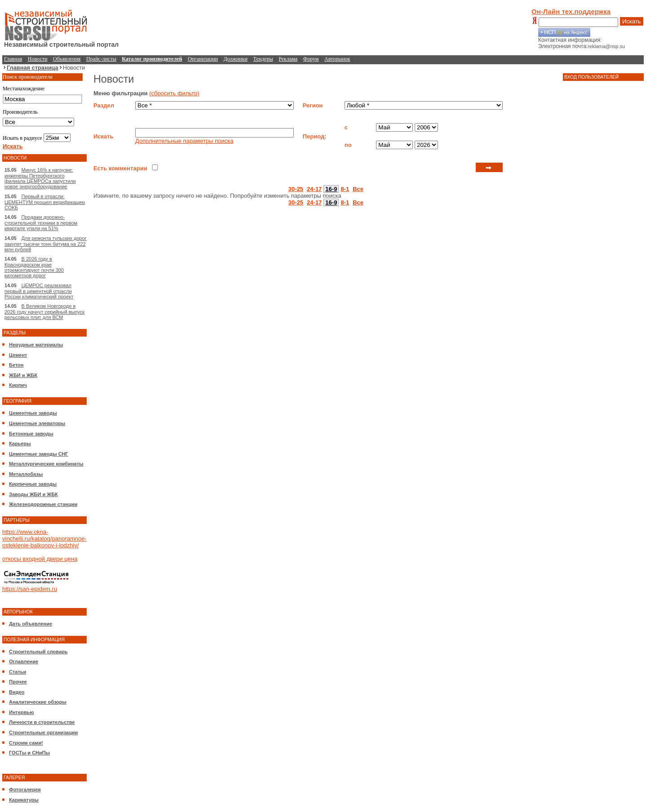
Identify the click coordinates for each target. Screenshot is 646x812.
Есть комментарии (120, 168)
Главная (13, 59)
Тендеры (263, 59)
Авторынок (337, 59)
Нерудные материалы (36, 345)
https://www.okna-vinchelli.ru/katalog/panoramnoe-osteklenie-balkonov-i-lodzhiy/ (44, 539)
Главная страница (33, 68)
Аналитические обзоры (38, 702)
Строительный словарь (38, 652)
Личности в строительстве (42, 722)
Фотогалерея (25, 790)
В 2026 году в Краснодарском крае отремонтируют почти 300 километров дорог (34, 267)
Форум (311, 59)
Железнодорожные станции (43, 504)
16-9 (331, 189)
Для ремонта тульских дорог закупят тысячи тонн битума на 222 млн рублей (46, 244)
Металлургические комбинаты (46, 464)
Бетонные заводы (31, 434)
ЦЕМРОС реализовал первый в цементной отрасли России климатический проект (39, 291)
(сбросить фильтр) (174, 93)
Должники (236, 59)
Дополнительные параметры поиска (184, 141)
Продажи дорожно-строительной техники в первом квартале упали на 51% (41, 223)
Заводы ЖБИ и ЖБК (33, 494)
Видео (17, 692)
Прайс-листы (101, 59)
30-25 (296, 189)
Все (358, 189)
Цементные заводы (33, 413)
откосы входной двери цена (40, 559)
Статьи (18, 672)
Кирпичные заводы (33, 484)
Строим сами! (26, 743)
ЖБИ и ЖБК (23, 375)
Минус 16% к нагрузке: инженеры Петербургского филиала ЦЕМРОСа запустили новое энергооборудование (40, 178)
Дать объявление (31, 624)
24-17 (314, 189)
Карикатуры (24, 800)
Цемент (18, 355)
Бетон (16, 365)
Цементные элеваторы (37, 423)
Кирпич (18, 385)
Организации (203, 59)
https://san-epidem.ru (30, 589)
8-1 (345, 189)
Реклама (288, 59)
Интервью (22, 712)
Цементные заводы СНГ (39, 454)
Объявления (67, 59)
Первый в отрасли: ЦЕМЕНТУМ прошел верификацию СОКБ (45, 202)
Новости (38, 59)
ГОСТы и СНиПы (29, 753)
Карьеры (20, 444)
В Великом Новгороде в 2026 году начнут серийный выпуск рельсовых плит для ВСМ (44, 312)
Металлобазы (26, 474)
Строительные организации (43, 732)
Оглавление (24, 661)
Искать (632, 21)
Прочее (18, 682)
